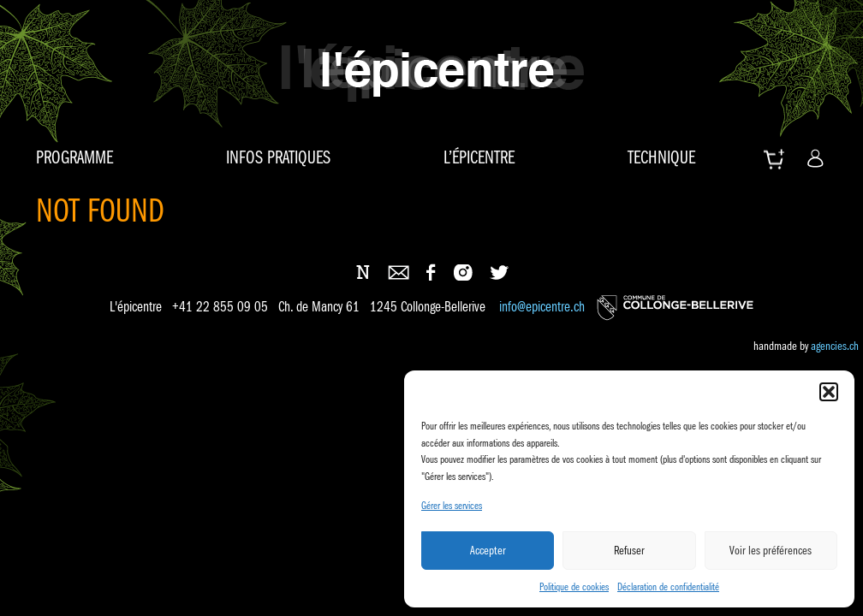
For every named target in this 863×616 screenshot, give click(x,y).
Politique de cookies (574, 586)
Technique (661, 157)
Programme (74, 157)
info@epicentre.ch (542, 308)
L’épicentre (479, 157)
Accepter (488, 550)
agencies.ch (835, 346)
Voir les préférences (771, 550)
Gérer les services (452, 505)
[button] (829, 392)
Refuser (629, 550)
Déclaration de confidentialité (668, 586)
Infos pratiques (278, 157)
